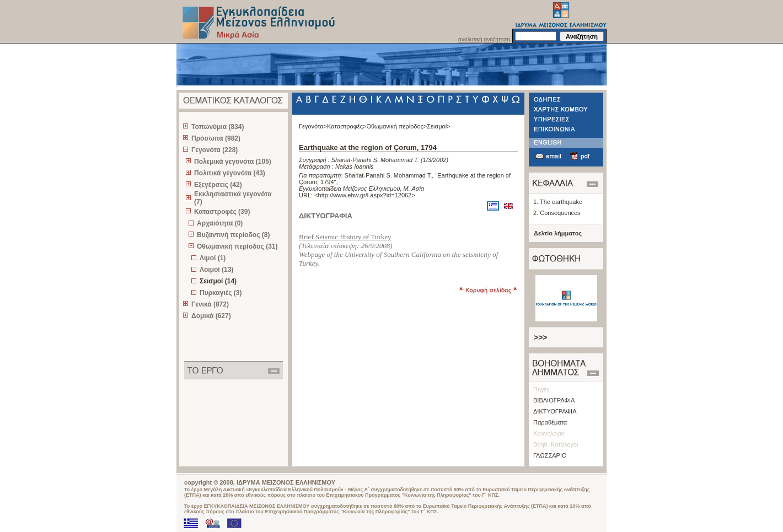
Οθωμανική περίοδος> (396, 126)
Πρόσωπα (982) (216, 138)
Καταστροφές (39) (222, 212)
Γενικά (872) (210, 304)
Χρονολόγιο (549, 433)
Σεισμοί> (438, 126)
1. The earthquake (558, 202)
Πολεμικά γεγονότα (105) (233, 162)
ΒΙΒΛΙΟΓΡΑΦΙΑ (554, 400)
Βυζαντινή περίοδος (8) (233, 235)
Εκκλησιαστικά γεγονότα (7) (233, 198)
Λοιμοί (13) (216, 270)
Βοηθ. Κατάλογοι (556, 444)
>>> (541, 337)
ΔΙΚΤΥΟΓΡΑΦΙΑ (555, 411)
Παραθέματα (550, 422)
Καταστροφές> (347, 126)
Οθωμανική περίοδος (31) (237, 246)
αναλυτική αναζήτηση (484, 39)
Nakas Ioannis (355, 166)
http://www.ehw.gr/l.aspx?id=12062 (365, 195)
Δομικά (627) (211, 316)
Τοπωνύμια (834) (218, 127)
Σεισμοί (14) (218, 281)
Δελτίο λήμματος (558, 233)
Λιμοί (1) (213, 258)
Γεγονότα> (313, 126)
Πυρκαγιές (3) (221, 293)
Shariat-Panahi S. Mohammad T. (375, 160)
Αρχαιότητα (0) (220, 223)
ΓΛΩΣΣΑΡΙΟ (550, 455)
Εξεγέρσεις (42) (218, 185)
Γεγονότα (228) (214, 150)
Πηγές (541, 389)
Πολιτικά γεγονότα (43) (230, 173)
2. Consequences (557, 213)
